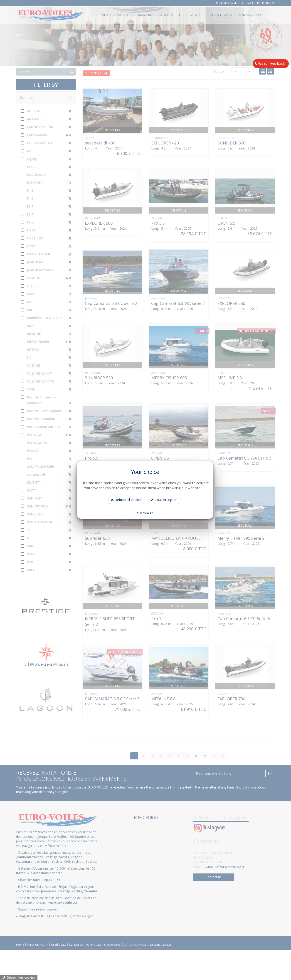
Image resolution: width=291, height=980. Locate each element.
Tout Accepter (164, 500)
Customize (145, 513)
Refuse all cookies (127, 500)
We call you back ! (271, 63)
